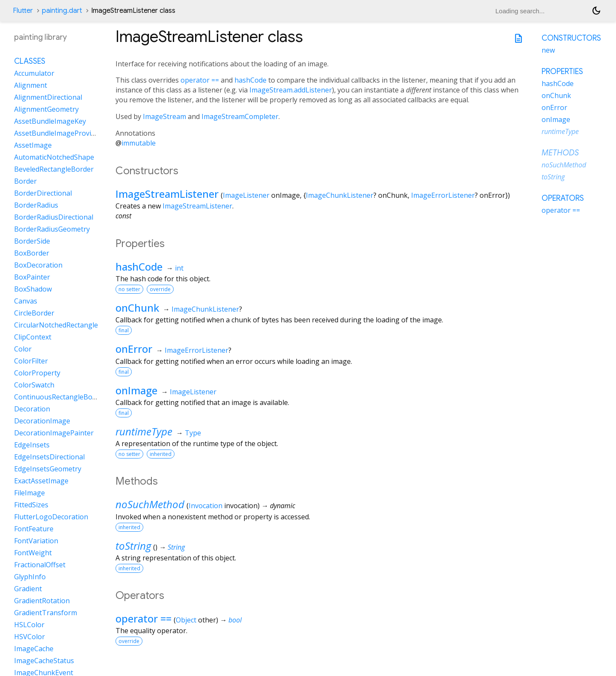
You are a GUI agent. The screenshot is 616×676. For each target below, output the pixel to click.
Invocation (206, 506)
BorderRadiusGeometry (52, 229)
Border (25, 181)
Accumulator (34, 73)
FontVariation (36, 541)
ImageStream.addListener (291, 90)
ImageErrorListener (443, 195)
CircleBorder (34, 313)
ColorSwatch (34, 385)
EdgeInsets (32, 445)
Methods (560, 153)
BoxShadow (33, 289)
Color (23, 349)
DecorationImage (42, 421)
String (176, 547)
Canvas (26, 301)
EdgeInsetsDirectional (49, 457)
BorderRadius (36, 205)
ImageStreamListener (167, 194)
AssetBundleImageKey (50, 121)
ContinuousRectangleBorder (60, 397)
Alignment (31, 85)
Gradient (28, 589)
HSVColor (30, 637)
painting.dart (62, 11)
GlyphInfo (30, 577)
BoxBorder (32, 253)
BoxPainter (32, 277)
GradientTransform (46, 613)
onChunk (137, 308)
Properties (562, 71)
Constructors (571, 38)
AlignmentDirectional (48, 97)
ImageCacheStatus (44, 661)
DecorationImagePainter (54, 433)
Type (193, 433)
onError (134, 349)
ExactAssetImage (41, 481)
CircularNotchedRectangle (56, 325)
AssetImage (33, 145)
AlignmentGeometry (46, 109)
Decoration (32, 409)
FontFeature (34, 529)
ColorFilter (31, 361)
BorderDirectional (43, 193)
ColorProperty (37, 373)
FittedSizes (31, 505)
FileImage (30, 493)
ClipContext (33, 337)
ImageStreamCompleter (240, 116)
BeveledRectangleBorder (54, 169)
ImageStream (164, 116)
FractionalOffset (40, 565)
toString (133, 546)
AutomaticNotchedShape (54, 157)
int (179, 268)
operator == (200, 80)
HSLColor (29, 625)
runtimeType (144, 431)
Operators (563, 198)
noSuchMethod (150, 504)
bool (235, 620)
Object (186, 620)
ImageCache (34, 649)
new (548, 50)
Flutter (23, 11)
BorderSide (32, 241)
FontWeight (33, 553)
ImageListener (246, 195)
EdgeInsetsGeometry (48, 469)
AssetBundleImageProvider (58, 133)
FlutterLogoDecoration (51, 517)
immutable (139, 143)
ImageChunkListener (340, 195)
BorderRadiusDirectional (54, 217)
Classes (30, 61)
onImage (136, 390)
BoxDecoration (38, 265)
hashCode (250, 80)
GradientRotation (42, 601)
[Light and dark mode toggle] (596, 11)
